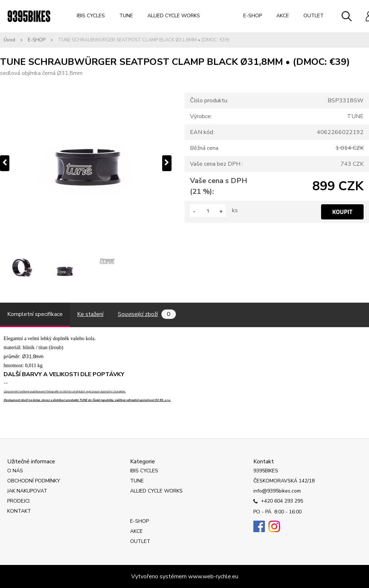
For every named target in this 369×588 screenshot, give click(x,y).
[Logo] (29, 16)
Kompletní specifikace (35, 314)
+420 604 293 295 (278, 502)
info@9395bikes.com (277, 491)
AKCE (283, 16)
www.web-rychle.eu (213, 576)
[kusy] (208, 211)
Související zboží (147, 314)
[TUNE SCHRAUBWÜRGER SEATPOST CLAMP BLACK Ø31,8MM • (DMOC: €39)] (86, 163)
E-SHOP (253, 16)
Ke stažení (90, 314)
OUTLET (314, 16)
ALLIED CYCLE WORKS (174, 16)
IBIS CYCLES (91, 16)
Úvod (9, 40)
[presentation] (5, 163)
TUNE (126, 16)
